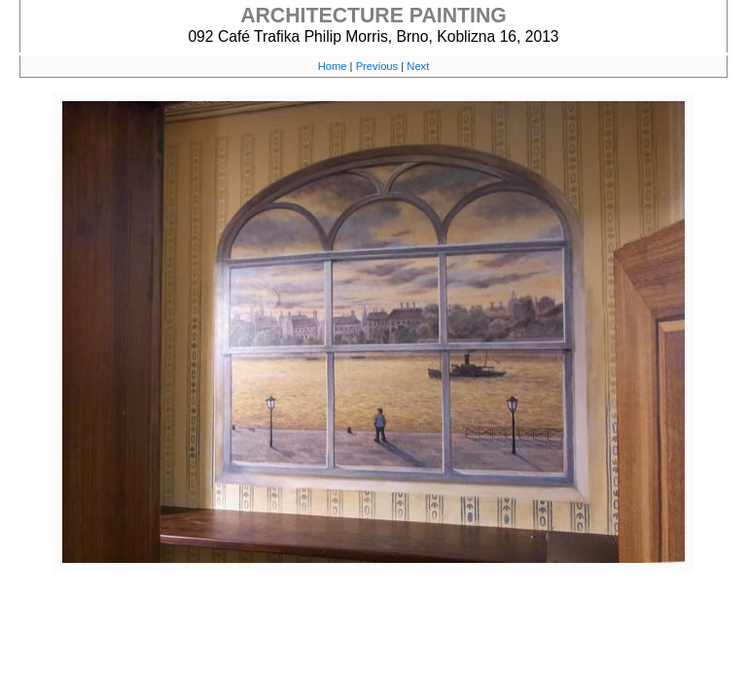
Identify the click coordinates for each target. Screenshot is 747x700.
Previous (377, 66)
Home (333, 66)
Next (418, 66)
